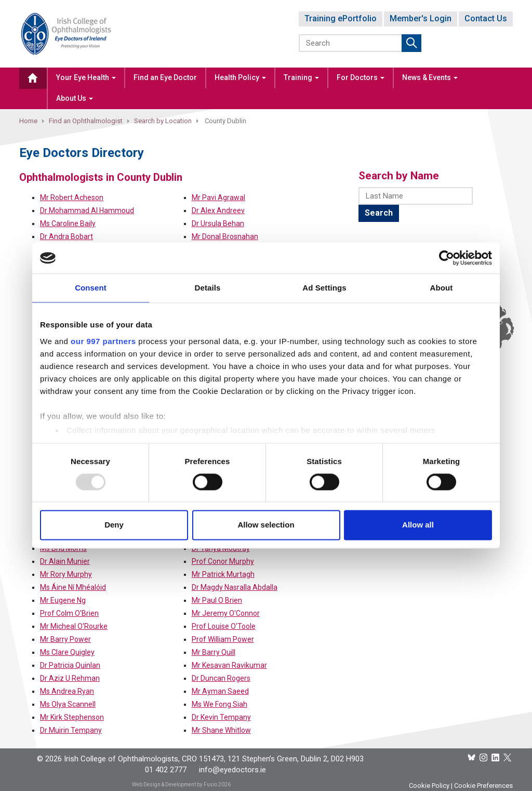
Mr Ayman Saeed (220, 691)
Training (301, 77)
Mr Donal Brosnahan (225, 236)
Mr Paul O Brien (217, 600)
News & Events (430, 77)
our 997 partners (103, 341)
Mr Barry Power (65, 639)
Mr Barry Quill (214, 652)
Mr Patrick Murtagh (223, 574)
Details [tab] (208, 288)
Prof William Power (223, 639)
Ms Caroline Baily (68, 223)
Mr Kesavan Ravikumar (229, 665)
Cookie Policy (429, 786)
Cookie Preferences (483, 786)
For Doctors (361, 77)
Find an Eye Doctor (165, 77)
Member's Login (421, 18)
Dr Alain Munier (65, 561)
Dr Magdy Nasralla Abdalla (235, 587)
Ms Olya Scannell (68, 704)
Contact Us (486, 18)
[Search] (351, 43)
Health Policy (240, 77)
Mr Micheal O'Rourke (74, 626)
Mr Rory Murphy (66, 574)
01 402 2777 (166, 770)
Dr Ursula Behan (218, 223)
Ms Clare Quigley (67, 652)
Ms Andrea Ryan (67, 691)
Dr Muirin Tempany (71, 730)
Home (28, 121)
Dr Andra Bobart (66, 236)
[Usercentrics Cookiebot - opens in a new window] (447, 258)
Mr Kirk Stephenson (72, 717)
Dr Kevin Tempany (221, 717)
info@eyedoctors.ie (232, 770)
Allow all (418, 525)
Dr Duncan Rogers (221, 678)
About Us (75, 98)
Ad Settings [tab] (324, 288)
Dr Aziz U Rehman (70, 678)
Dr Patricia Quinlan (70, 665)
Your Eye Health (86, 77)
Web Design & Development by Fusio (175, 785)
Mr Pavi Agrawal (218, 197)
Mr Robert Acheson (72, 197)
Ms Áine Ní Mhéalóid (73, 587)
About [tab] (442, 288)
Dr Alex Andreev (218, 210)
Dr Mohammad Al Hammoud (87, 210)
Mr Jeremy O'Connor (226, 613)
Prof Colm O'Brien (69, 613)
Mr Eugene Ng (63, 600)
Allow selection (266, 525)
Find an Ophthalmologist (86, 121)
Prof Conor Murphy (223, 561)
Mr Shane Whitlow (221, 730)
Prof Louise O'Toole (224, 626)
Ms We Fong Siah (220, 704)
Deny (114, 525)
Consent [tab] (91, 288)
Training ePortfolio (341, 18)
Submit (411, 43)
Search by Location (163, 121)
